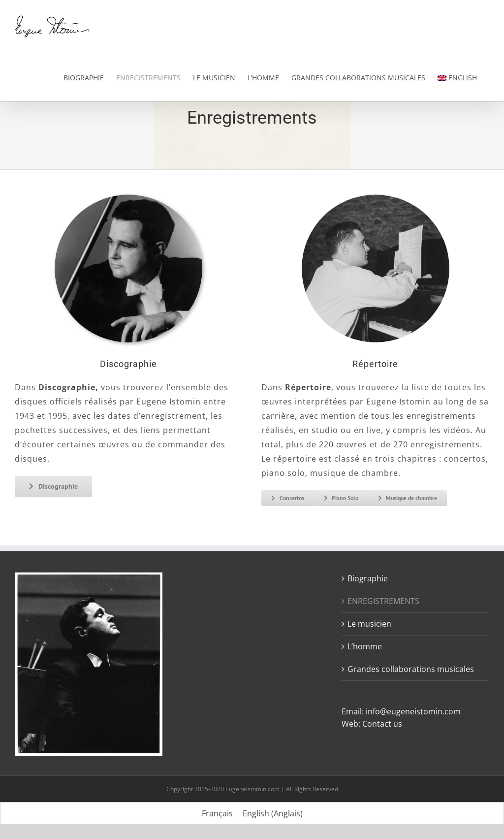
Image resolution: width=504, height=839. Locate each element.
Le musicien (369, 624)
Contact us (382, 724)
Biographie (368, 578)
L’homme (365, 646)
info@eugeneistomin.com (413, 711)
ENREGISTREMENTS (383, 601)
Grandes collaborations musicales (411, 669)
